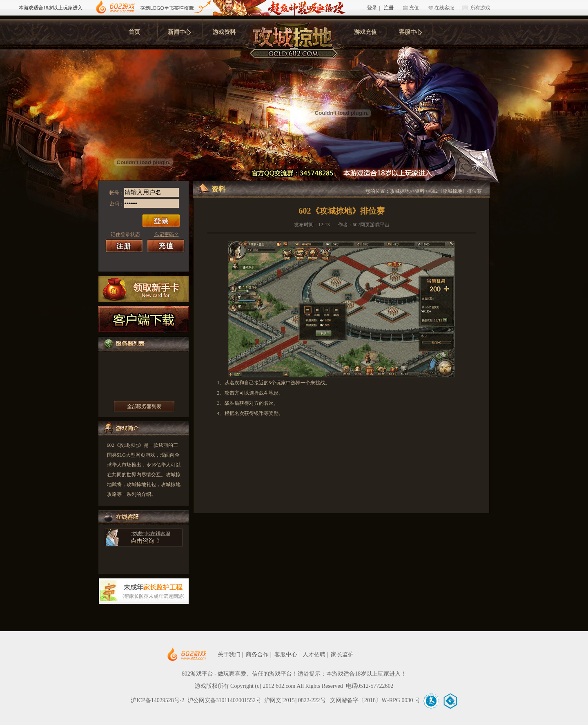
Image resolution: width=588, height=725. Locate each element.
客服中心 (410, 32)
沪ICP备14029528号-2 (157, 700)
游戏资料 (224, 32)
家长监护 (342, 655)
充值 (414, 8)
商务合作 (257, 655)
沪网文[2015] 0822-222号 (296, 700)
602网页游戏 (212, 655)
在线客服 (444, 8)
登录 (372, 8)
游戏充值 (365, 32)
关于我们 (229, 655)
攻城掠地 (400, 191)
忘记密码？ (167, 234)
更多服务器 (144, 406)
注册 (389, 8)
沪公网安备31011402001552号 (224, 700)
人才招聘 (314, 655)
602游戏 (115, 7)
